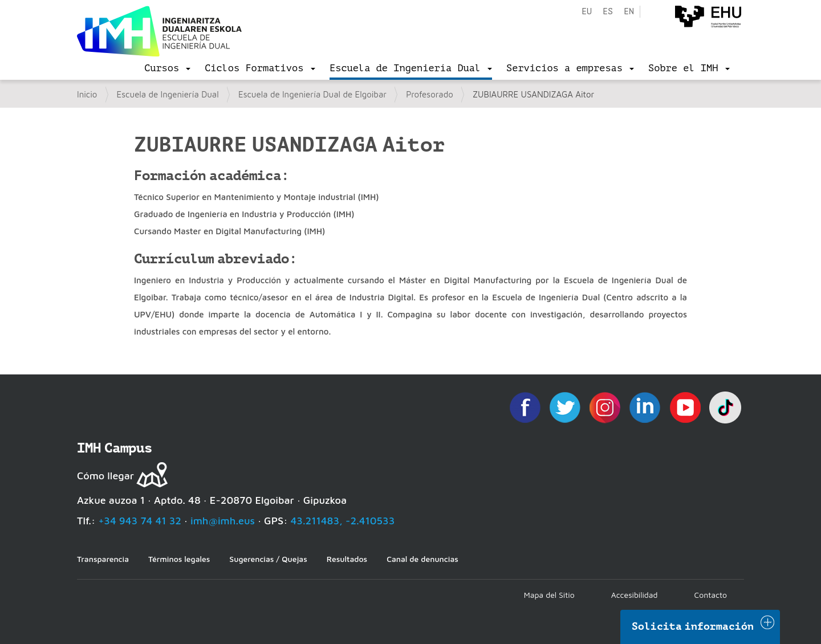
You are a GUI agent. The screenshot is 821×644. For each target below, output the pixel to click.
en (629, 12)
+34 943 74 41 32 (140, 521)
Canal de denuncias (422, 559)
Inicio (87, 94)
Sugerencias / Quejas (268, 559)
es (608, 12)
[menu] (167, 68)
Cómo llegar (105, 476)
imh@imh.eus (223, 521)
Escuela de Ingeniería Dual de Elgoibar (312, 94)
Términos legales (179, 559)
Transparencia (103, 559)
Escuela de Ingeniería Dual (168, 94)
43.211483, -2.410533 (343, 521)
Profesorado (430, 94)
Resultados (347, 559)
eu (587, 12)
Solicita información (693, 626)
